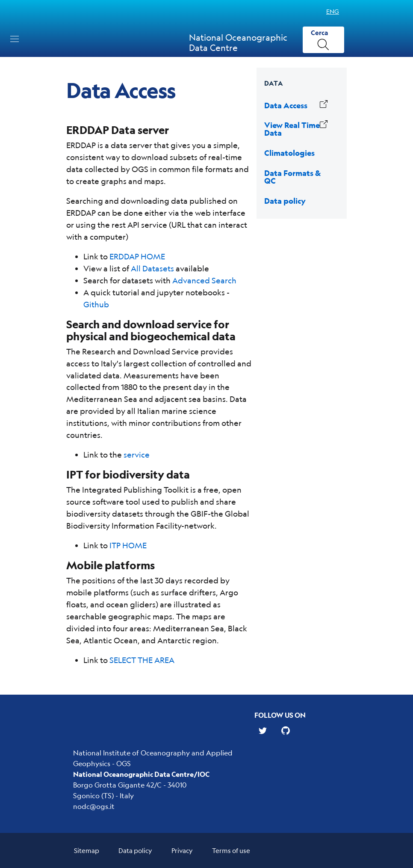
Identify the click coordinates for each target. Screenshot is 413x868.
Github (96, 304)
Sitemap (87, 850)
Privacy (182, 850)
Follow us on (280, 715)
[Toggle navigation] (15, 39)
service (137, 455)
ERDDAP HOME (137, 256)
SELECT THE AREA (142, 660)
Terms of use (231, 850)
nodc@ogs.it (94, 806)
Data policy (135, 850)
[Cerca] (323, 40)
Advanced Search (204, 280)
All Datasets (152, 268)
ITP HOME (128, 545)
